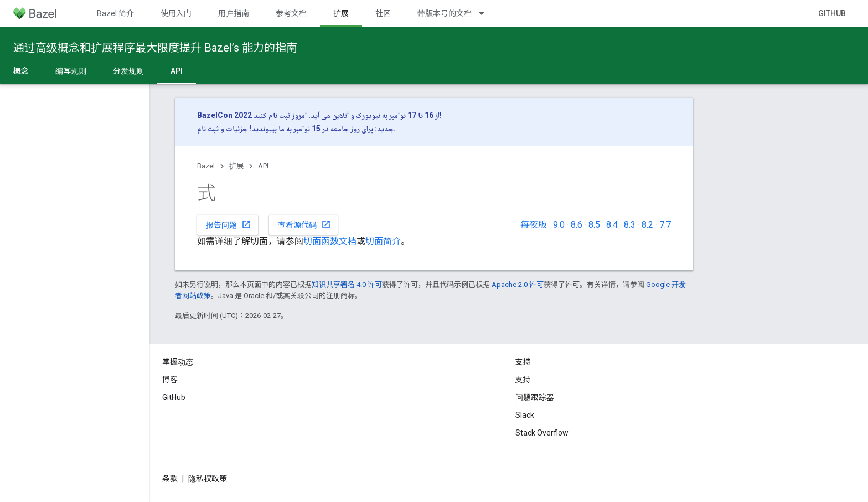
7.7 (665, 225)
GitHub (832, 13)
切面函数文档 (330, 241)
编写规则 (71, 71)
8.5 (594, 225)
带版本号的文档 (445, 13)
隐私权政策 (208, 479)
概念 (21, 71)
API (263, 166)
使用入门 (176, 13)
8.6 (577, 225)
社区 (383, 13)
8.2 (647, 225)
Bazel (206, 166)
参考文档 (291, 13)
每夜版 (534, 225)
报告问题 (229, 224)
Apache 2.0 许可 (518, 285)
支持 (523, 380)
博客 (170, 380)
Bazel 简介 (115, 13)
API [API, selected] (177, 71)
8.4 (612, 225)
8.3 (630, 225)
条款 (170, 479)
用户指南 (234, 13)
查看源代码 (304, 224)
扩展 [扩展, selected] (341, 13)
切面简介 (383, 241)
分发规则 (128, 71)
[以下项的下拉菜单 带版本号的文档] (487, 13)
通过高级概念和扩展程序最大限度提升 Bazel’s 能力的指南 (155, 48)
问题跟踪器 (535, 397)
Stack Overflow (542, 433)
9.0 (559, 225)
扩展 (236, 166)
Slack (525, 415)
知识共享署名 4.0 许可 (347, 285)
